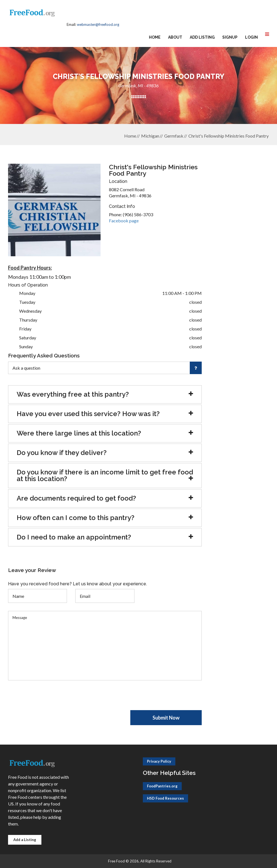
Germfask (174, 136)
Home (155, 37)
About (175, 37)
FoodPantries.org (162, 786)
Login (251, 37)
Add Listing (202, 37)
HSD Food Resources (165, 798)
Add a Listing (25, 840)
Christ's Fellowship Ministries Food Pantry (229, 136)
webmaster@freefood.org (98, 24)
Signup (230, 37)
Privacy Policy (159, 761)
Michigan (150, 136)
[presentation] (50, 699)
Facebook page (124, 221)
